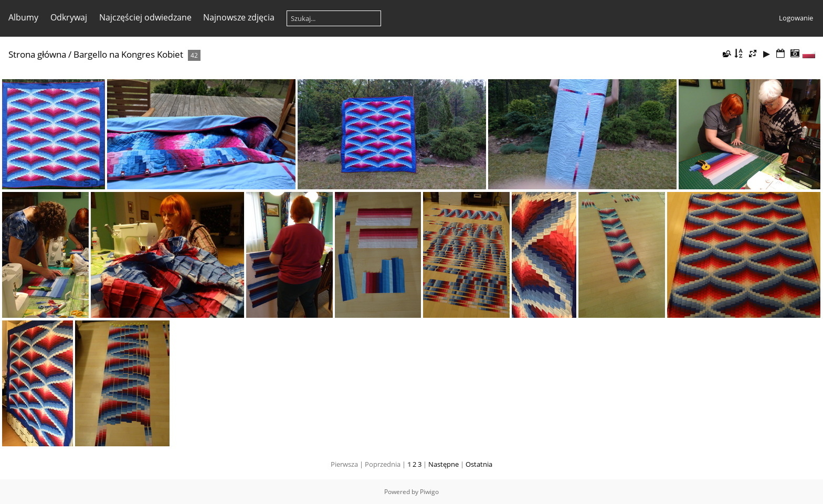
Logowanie (796, 18)
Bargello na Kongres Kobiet (128, 54)
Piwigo (429, 492)
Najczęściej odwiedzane (145, 17)
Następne (444, 464)
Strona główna (37, 54)
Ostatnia (479, 464)
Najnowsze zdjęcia (239, 17)
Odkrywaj (69, 17)
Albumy (23, 17)
